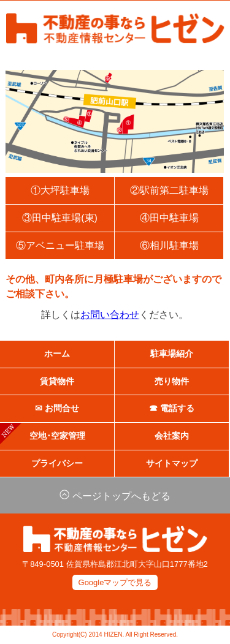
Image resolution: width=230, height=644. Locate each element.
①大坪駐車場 (60, 190)
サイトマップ (172, 464)
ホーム (57, 354)
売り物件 (172, 381)
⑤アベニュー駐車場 (60, 245)
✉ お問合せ (57, 408)
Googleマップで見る (115, 582)
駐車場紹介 (172, 354)
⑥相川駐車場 (169, 245)
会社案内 (172, 436)
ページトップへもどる (115, 496)
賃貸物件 (57, 381)
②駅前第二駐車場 (169, 190)
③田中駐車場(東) (60, 218)
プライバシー (57, 464)
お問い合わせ (110, 315)
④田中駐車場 (169, 218)
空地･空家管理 (43, 434)
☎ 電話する (172, 408)
